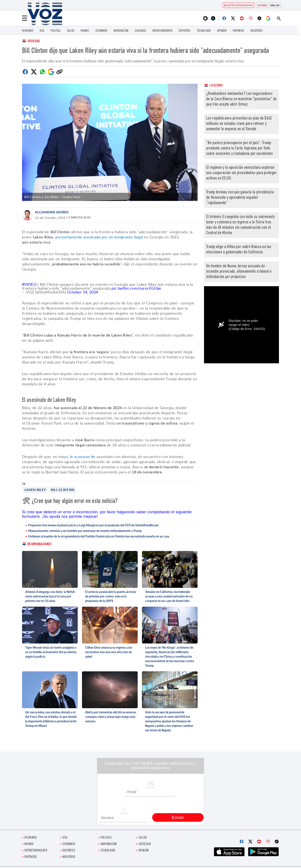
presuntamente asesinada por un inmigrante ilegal (99, 237)
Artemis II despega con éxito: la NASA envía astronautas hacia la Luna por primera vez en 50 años (50, 596)
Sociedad (140, 31)
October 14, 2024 (83, 292)
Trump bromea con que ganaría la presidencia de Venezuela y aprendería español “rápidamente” (240, 198)
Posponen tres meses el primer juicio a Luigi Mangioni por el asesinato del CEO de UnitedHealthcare (93, 525)
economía (101, 31)
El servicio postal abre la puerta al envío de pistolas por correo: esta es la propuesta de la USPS (111, 596)
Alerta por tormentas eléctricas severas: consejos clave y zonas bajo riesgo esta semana (111, 717)
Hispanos (28, 31)
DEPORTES (185, 31)
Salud (71, 31)
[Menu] (25, 18)
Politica (55, 31)
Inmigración (121, 31)
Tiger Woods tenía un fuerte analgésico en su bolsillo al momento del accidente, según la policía (51, 652)
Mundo (85, 31)
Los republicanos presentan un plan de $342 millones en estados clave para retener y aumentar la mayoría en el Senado (239, 124)
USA (42, 31)
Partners (238, 31)
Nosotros (256, 31)
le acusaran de (83, 456)
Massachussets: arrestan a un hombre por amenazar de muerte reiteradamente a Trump (85, 531)
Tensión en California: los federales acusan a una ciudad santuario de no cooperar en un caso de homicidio (169, 596)
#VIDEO (29, 284)
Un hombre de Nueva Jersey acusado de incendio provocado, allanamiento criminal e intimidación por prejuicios (239, 272)
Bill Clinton (63, 490)
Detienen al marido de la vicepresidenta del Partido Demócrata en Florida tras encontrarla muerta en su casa (99, 536)
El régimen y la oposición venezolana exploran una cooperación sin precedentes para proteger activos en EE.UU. (241, 173)
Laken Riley (35, 490)
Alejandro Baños (52, 212)
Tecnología (204, 31)
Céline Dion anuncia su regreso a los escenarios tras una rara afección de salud (109, 652)
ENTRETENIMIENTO (162, 31)
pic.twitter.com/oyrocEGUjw (136, 288)
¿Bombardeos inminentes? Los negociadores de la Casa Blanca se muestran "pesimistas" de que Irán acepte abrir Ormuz (241, 99)
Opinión (222, 31)
